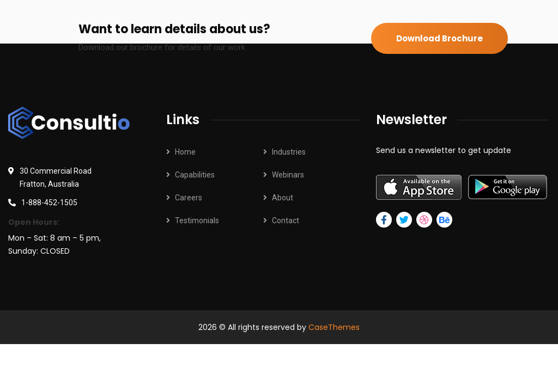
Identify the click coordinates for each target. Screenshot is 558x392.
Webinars (288, 175)
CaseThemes (334, 327)
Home (185, 152)
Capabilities (195, 175)
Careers (189, 198)
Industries (289, 152)
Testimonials (197, 220)
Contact (286, 220)
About (283, 198)
